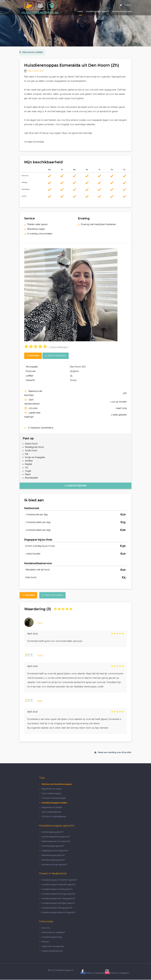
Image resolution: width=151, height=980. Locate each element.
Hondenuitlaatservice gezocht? (56, 837)
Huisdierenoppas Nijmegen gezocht (58, 903)
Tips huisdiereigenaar (51, 812)
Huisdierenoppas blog (52, 937)
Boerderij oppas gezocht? (53, 860)
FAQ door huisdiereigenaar (54, 817)
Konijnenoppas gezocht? (53, 846)
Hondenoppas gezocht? (53, 832)
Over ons (46, 928)
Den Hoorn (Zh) (35, 71)
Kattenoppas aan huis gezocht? (56, 842)
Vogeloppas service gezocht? (55, 851)
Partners (46, 942)
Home (80, 11)
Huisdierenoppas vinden (54, 803)
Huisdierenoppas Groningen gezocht (58, 894)
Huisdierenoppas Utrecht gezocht (57, 889)
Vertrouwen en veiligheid (53, 933)
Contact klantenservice (52, 951)
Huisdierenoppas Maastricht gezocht (58, 913)
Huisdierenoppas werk (122, 11)
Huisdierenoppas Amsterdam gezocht (59, 880)
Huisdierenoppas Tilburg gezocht (57, 908)
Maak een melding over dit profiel (113, 753)
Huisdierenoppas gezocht (98, 11)
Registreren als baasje (52, 808)
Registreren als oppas (52, 789)
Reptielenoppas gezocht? (53, 856)
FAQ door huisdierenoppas (54, 798)
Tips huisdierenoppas (51, 794)
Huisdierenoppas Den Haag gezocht (58, 899)
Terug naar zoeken (31, 53)
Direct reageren (56, 356)
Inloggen (126, 5)
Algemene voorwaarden (53, 947)
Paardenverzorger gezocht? (54, 865)
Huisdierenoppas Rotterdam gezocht (59, 885)
